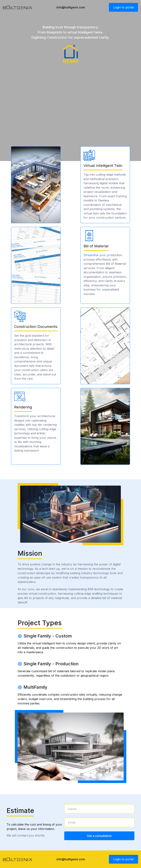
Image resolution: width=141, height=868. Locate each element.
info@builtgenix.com (71, 7)
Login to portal (123, 7)
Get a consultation (99, 836)
